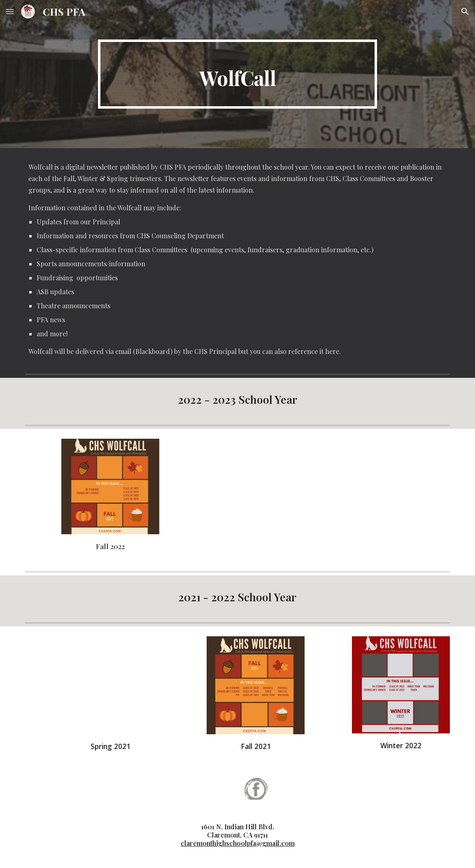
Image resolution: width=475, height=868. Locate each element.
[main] (238, 74)
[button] (10, 11)
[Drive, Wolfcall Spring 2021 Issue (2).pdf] (110, 685)
